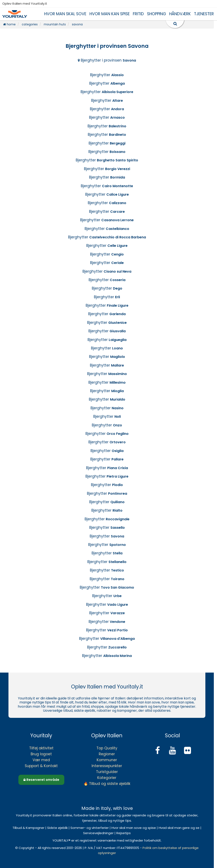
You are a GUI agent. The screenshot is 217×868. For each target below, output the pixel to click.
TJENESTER (204, 14)
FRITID (138, 14)
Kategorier (107, 778)
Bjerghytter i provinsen (107, 60)
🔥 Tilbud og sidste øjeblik (107, 784)
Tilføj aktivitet (41, 748)
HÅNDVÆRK (180, 14)
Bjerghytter (107, 75)
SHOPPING (157, 14)
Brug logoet (41, 754)
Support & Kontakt (41, 766)
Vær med (41, 760)
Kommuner (107, 760)
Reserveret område (41, 780)
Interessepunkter (107, 766)
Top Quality (107, 748)
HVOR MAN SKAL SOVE (65, 14)
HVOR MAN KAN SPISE (110, 14)
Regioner (107, 754)
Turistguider (107, 772)
